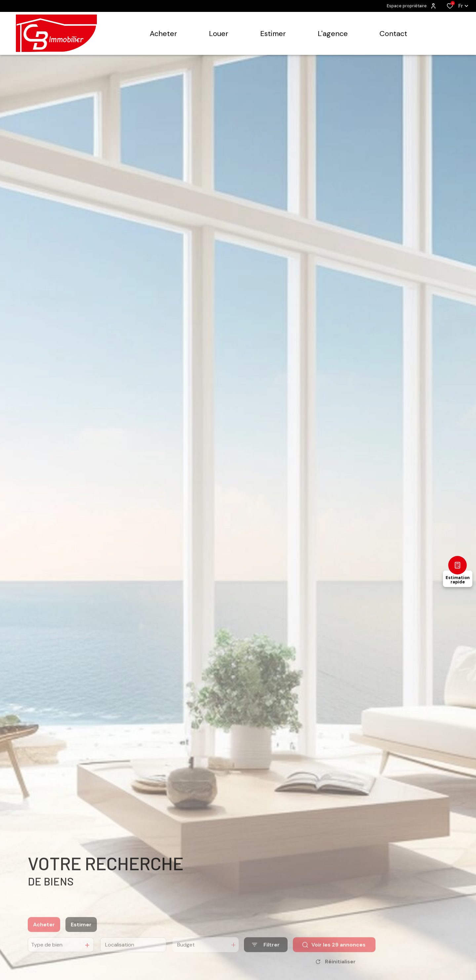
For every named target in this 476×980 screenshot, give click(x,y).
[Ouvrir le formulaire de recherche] (266, 953)
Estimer (81, 932)
